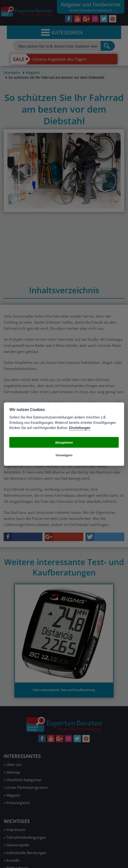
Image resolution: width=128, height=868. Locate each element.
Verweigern (64, 455)
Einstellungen (80, 428)
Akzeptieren (64, 442)
